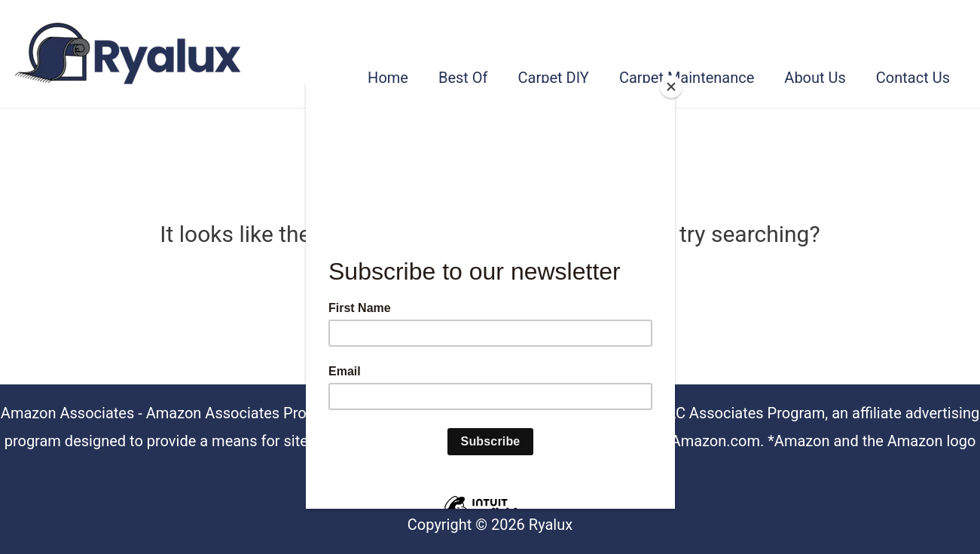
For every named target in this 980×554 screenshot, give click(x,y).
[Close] (671, 87)
